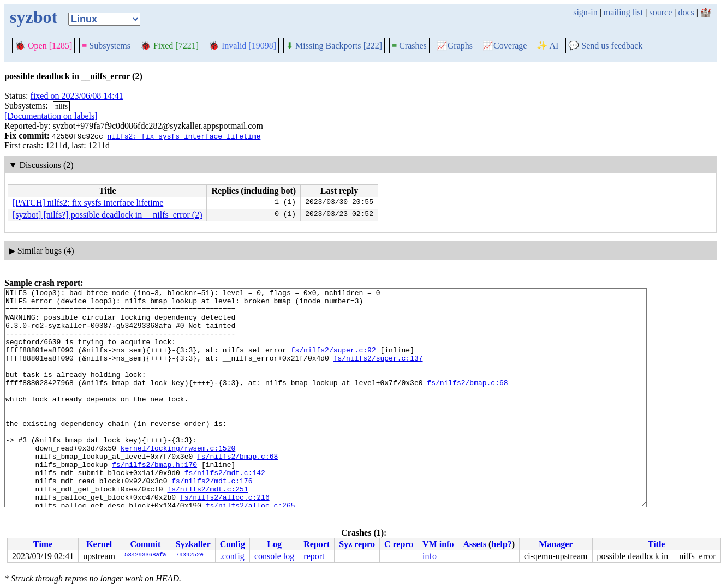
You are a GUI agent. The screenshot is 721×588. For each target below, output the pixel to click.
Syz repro (357, 544)
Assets (475, 544)
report (314, 556)
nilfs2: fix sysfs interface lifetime (184, 136)
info (430, 556)
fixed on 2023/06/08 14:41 (77, 96)
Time (43, 544)
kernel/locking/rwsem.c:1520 (178, 481)
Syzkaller (193, 544)
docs (686, 12)
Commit (145, 544)
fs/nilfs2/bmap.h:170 (154, 500)
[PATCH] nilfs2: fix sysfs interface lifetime (88, 203)
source (661, 12)
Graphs (455, 46)
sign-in (585, 12)
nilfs (61, 106)
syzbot (34, 17)
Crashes (409, 46)
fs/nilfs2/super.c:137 (378, 373)
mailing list (623, 12)
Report (317, 544)
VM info (438, 544)
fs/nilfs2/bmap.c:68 (467, 402)
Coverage (505, 46)
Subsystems (106, 46)
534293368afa (145, 555)
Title (657, 544)
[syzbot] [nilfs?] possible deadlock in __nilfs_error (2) (107, 215)
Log (274, 544)
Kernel (99, 544)
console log (274, 556)
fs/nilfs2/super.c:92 (333, 363)
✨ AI (547, 46)
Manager (556, 544)
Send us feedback (605, 46)
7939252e (190, 555)
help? (501, 544)
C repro (399, 544)
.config (232, 556)
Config (233, 544)
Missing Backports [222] (334, 46)
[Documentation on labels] (51, 116)
